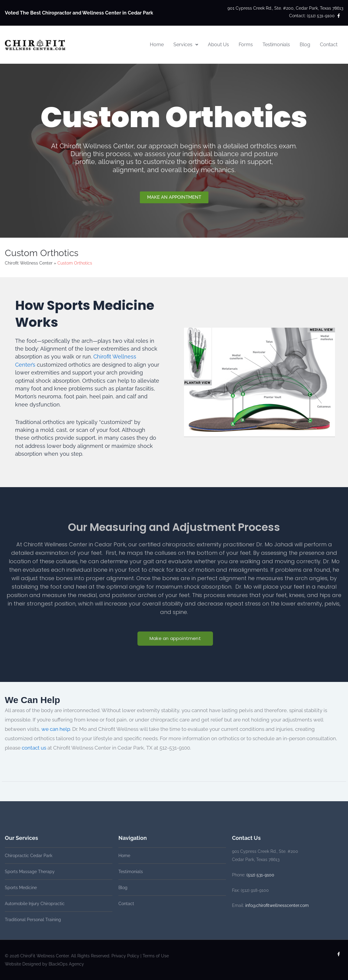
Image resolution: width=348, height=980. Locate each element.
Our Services (21, 838)
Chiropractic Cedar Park (29, 856)
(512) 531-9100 (260, 875)
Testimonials (276, 45)
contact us (34, 748)
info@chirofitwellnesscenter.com (277, 905)
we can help (56, 729)
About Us (218, 45)
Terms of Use (156, 956)
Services (186, 45)
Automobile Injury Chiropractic (35, 904)
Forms (246, 45)
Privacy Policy (125, 956)
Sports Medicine (21, 888)
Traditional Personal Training (33, 920)
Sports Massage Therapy (30, 872)
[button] (186, 45)
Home (157, 45)
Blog (305, 45)
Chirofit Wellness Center (29, 263)
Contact (329, 45)
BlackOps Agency (66, 964)
